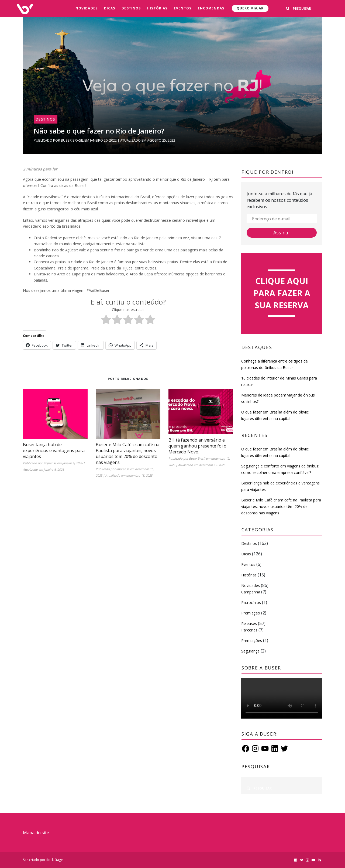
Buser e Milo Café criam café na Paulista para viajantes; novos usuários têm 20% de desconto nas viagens (127, 453)
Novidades (87, 8)
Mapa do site (36, 833)
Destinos (131, 8)
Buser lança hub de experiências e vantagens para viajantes (54, 450)
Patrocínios (251, 602)
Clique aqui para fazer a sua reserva (282, 293)
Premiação (251, 613)
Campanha (251, 592)
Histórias (157, 8)
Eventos (183, 8)
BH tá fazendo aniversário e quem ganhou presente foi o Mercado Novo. (197, 446)
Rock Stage (55, 860)
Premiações (252, 640)
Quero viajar (250, 8)
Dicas (110, 8)
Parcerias (249, 630)
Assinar (282, 233)
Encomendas (211, 8)
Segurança (250, 651)
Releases (249, 623)
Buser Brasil (72, 140)
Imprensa (50, 463)
